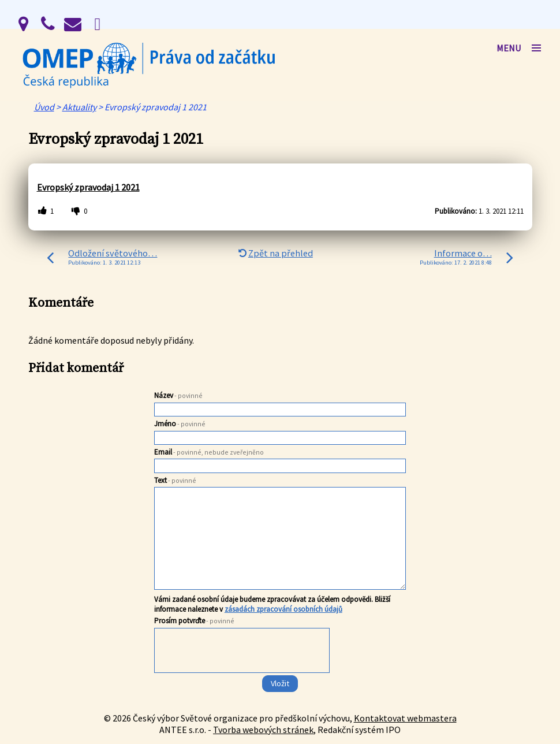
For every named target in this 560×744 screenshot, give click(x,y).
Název (178, 395)
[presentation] (241, 674)
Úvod (44, 107)
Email (209, 452)
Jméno (180, 424)
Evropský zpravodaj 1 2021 (88, 187)
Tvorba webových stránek (263, 730)
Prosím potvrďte (194, 621)
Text (175, 480)
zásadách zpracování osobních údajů (283, 609)
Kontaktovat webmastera (405, 718)
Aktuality (79, 107)
